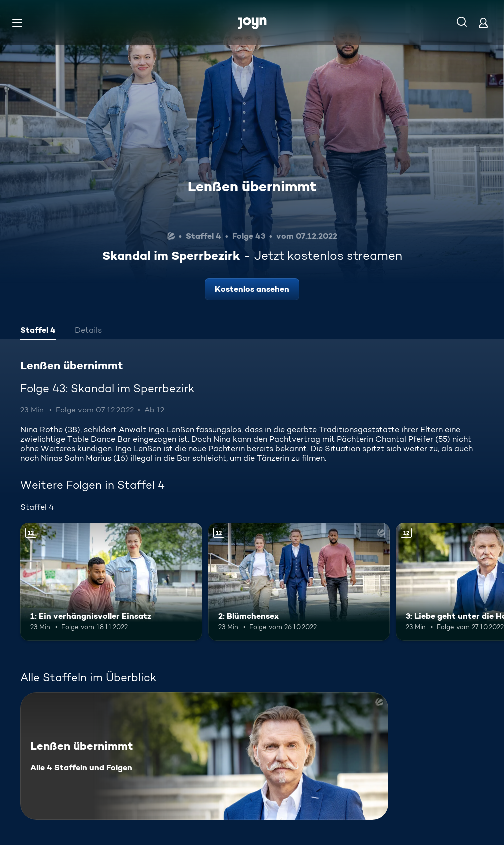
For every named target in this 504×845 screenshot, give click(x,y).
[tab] (38, 331)
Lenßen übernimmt (252, 186)
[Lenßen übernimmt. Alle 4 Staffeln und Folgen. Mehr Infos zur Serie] (204, 756)
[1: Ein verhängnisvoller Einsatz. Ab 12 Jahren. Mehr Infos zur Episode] (111, 582)
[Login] (483, 22)
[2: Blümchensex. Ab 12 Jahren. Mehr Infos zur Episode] (299, 582)
